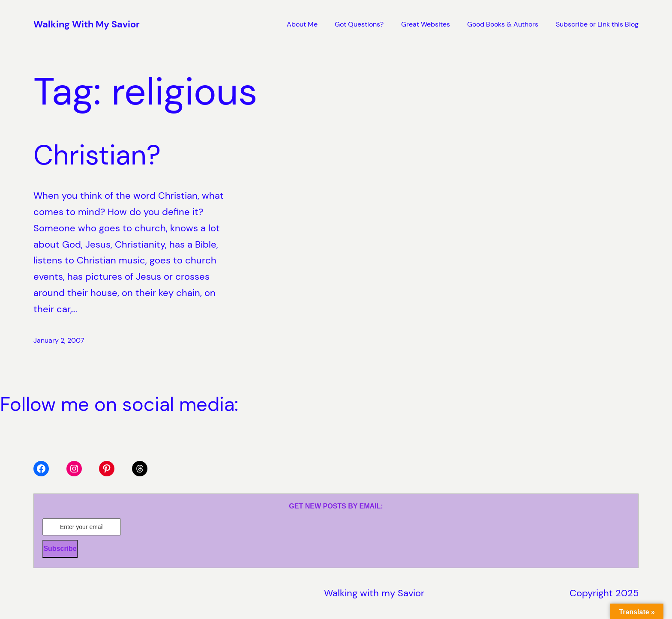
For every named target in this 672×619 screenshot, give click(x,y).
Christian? (97, 155)
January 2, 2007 (59, 340)
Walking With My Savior (87, 24)
